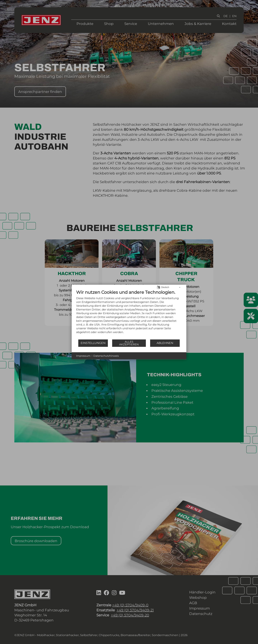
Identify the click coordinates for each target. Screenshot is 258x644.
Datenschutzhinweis (106, 356)
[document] (129, 314)
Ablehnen (165, 343)
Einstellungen (93, 343)
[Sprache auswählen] (158, 287)
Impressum (83, 356)
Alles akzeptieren (129, 343)
